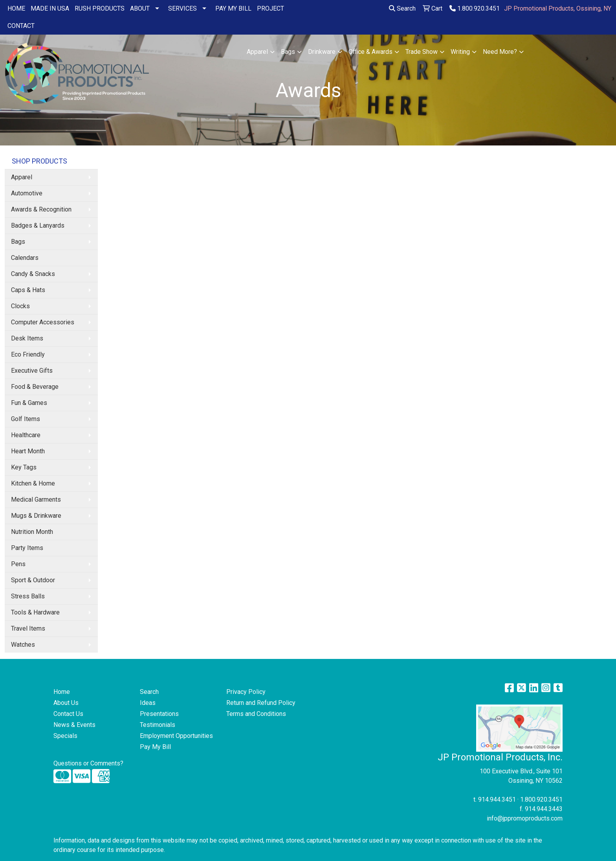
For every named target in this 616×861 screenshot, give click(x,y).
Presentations (159, 714)
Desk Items (27, 338)
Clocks (20, 306)
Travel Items (28, 628)
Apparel (257, 52)
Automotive (27, 193)
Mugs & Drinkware (36, 516)
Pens (18, 564)
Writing (460, 52)
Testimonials (158, 725)
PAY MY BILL (233, 8)
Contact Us (68, 714)
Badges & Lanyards (38, 225)
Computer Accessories (43, 322)
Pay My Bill (155, 747)
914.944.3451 (497, 799)
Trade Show (422, 52)
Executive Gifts (32, 371)
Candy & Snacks (33, 274)
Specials (65, 736)
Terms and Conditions (256, 714)
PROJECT (270, 8)
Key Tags (24, 467)
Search (402, 8)
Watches (23, 645)
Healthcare (26, 435)
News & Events (74, 725)
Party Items (27, 548)
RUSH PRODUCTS (100, 8)
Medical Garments (36, 499)
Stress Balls (28, 596)
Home (62, 692)
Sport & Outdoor (33, 580)
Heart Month (28, 451)
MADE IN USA (50, 8)
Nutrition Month (32, 532)
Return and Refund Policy (261, 703)
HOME (16, 8)
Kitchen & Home (33, 483)
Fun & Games (29, 403)
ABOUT (140, 8)
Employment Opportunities (176, 736)
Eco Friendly (28, 354)
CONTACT (21, 26)
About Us (66, 703)
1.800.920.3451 (475, 8)
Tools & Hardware (35, 612)
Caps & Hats (28, 290)
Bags (288, 52)
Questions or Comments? (88, 763)
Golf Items (26, 419)
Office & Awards (370, 52)
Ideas (148, 703)
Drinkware (322, 52)
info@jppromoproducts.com (525, 818)
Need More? (500, 52)
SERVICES (182, 8)
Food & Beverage (35, 387)
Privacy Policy (246, 692)
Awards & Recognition (41, 209)
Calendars (25, 258)
